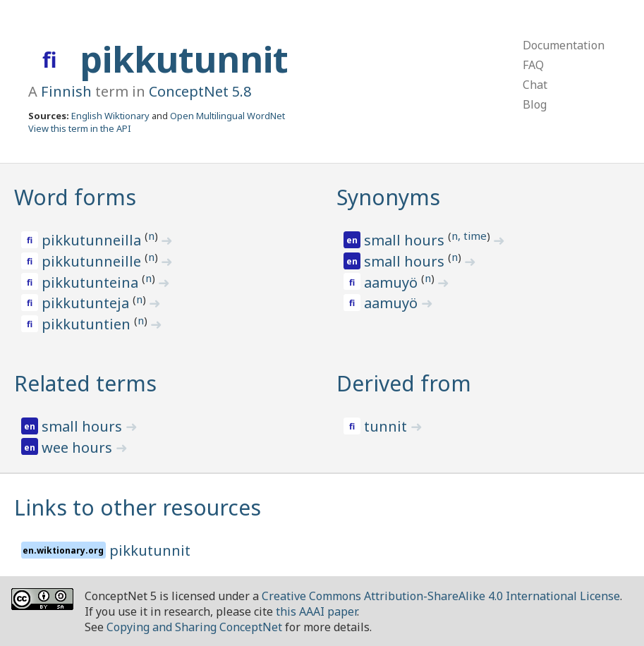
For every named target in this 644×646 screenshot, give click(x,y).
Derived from (404, 383)
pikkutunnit (184, 59)
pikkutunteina (92, 282)
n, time (469, 236)
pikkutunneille (93, 261)
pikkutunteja (87, 303)
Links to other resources (138, 507)
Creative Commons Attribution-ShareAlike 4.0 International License (441, 596)
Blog (535, 104)
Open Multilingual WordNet (227, 116)
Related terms (85, 383)
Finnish (66, 91)
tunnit (387, 426)
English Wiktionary (110, 116)
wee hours (79, 447)
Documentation (564, 45)
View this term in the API (80, 128)
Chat (535, 85)
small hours (406, 240)
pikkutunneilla (93, 240)
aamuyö (393, 282)
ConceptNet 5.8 (200, 91)
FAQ (533, 65)
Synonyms (388, 197)
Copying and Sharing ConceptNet (194, 627)
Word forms (75, 197)
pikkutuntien (88, 324)
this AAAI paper (316, 611)
